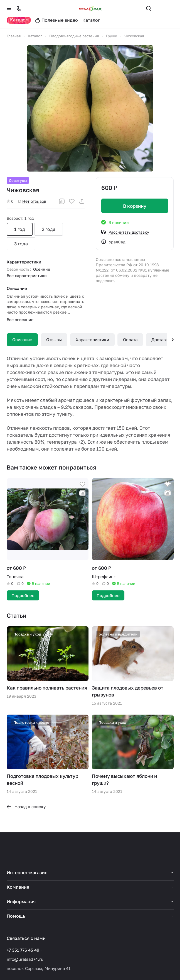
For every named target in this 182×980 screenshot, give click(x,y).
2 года (49, 229)
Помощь (16, 916)
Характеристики (92, 339)
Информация (21, 901)
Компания (18, 887)
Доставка (161, 339)
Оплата (130, 339)
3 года (21, 244)
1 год (20, 229)
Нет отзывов (32, 201)
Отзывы (54, 339)
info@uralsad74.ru (25, 959)
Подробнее (23, 595)
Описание (22, 339)
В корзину (135, 206)
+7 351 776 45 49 (23, 950)
